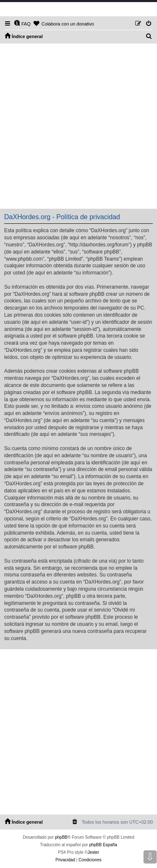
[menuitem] (22, 24)
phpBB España (103, 845)
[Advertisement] (78, 126)
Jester (93, 852)
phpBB (61, 837)
